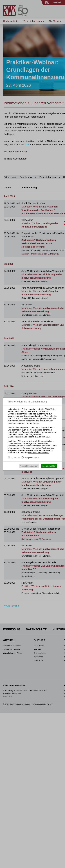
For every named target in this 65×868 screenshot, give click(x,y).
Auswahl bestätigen (29, 466)
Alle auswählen (49, 466)
